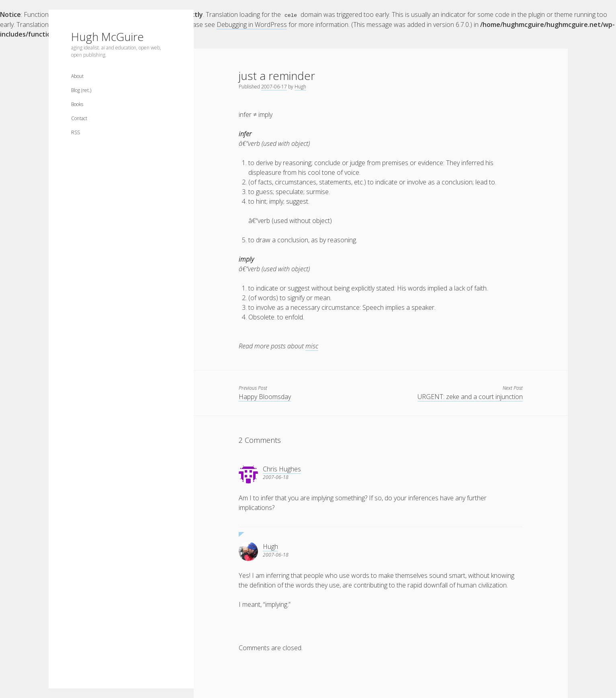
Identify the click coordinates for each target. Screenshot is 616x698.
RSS (76, 132)
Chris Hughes (282, 469)
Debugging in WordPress (252, 24)
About (77, 76)
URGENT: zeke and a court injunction (470, 396)
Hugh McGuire (107, 37)
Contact (79, 118)
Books (77, 104)
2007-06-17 (274, 86)
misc (312, 346)
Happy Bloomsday (265, 396)
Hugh (300, 86)
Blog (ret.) (81, 90)
